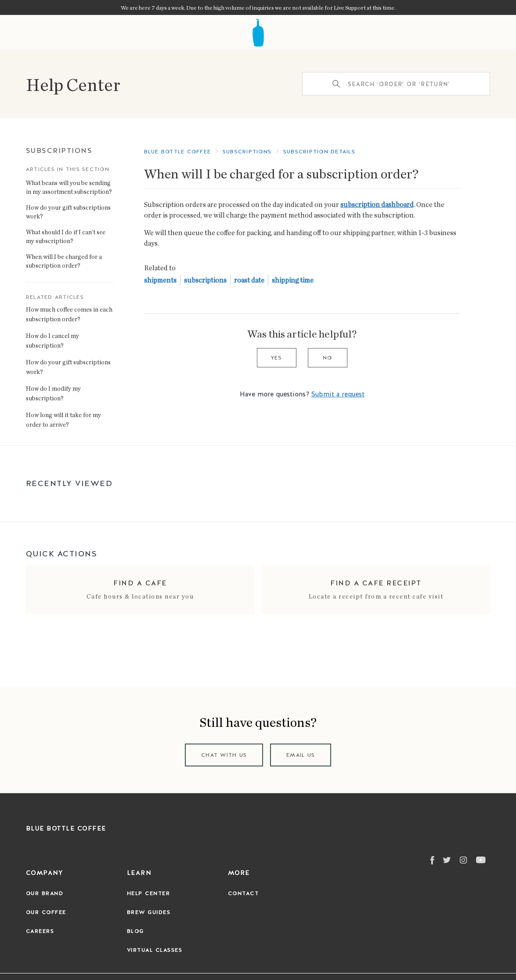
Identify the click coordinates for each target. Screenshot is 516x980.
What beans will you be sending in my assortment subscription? (69, 187)
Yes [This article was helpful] (276, 358)
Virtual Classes (155, 950)
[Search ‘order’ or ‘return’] (396, 84)
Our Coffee (46, 912)
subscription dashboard (377, 204)
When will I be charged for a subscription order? (64, 261)
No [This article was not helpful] (328, 358)
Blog (135, 931)
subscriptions (205, 280)
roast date (249, 280)
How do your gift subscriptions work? (68, 212)
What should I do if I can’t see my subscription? (66, 236)
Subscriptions (59, 151)
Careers (40, 931)
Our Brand (45, 893)
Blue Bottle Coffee (178, 152)
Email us (301, 755)
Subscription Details (319, 152)
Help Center (73, 84)
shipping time (293, 280)
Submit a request (338, 394)
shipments (160, 280)
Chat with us (224, 755)
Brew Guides (149, 912)
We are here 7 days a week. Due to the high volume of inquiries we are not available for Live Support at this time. (258, 7)
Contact (244, 893)
